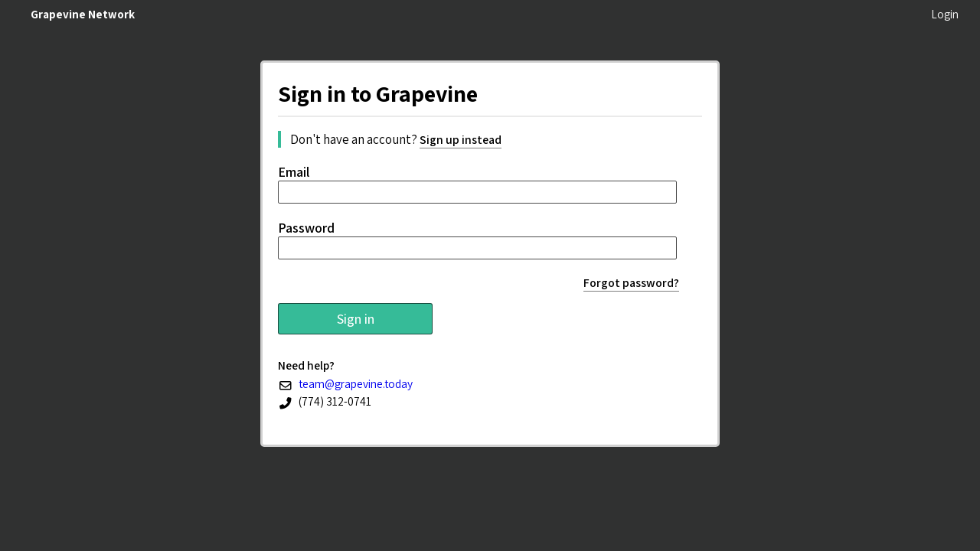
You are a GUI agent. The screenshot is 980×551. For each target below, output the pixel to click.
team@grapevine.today (356, 383)
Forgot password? (631, 283)
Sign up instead (461, 140)
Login (945, 14)
